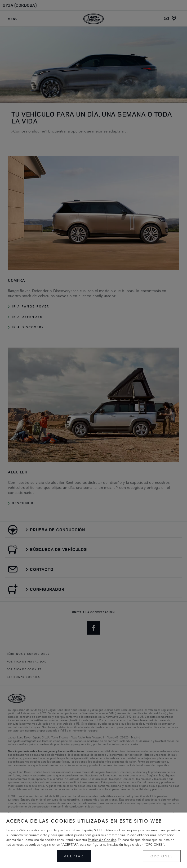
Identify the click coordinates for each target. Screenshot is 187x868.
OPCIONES (162, 856)
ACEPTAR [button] (74, 856)
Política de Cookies (102, 839)
